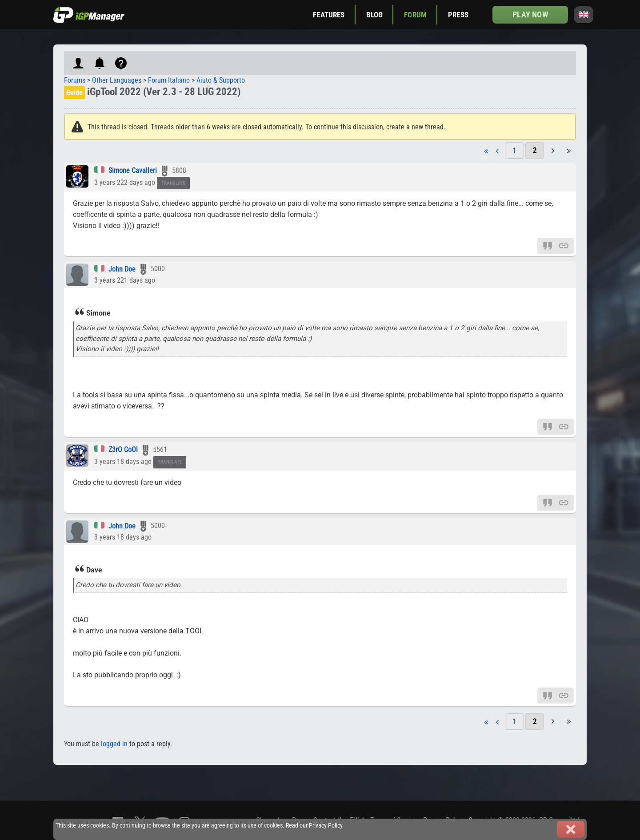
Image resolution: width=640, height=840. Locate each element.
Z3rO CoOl (123, 450)
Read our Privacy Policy (314, 826)
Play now (530, 14)
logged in (114, 744)
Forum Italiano (169, 80)
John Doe (122, 269)
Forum (415, 15)
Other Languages (117, 80)
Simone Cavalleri (133, 170)
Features (329, 15)
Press (458, 15)
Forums (75, 80)
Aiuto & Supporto (221, 80)
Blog (375, 15)
